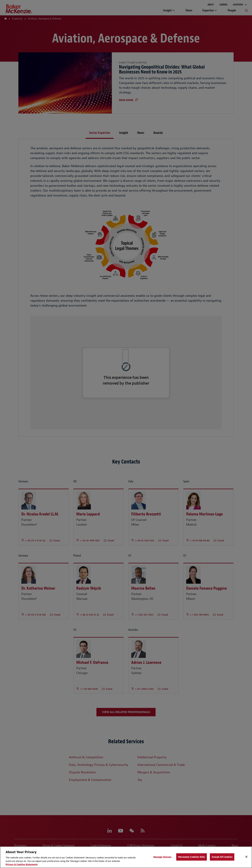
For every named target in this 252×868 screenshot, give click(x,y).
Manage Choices (162, 857)
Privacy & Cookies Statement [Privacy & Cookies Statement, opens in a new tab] (22, 864)
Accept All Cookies (222, 857)
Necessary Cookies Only (192, 857)
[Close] (246, 857)
